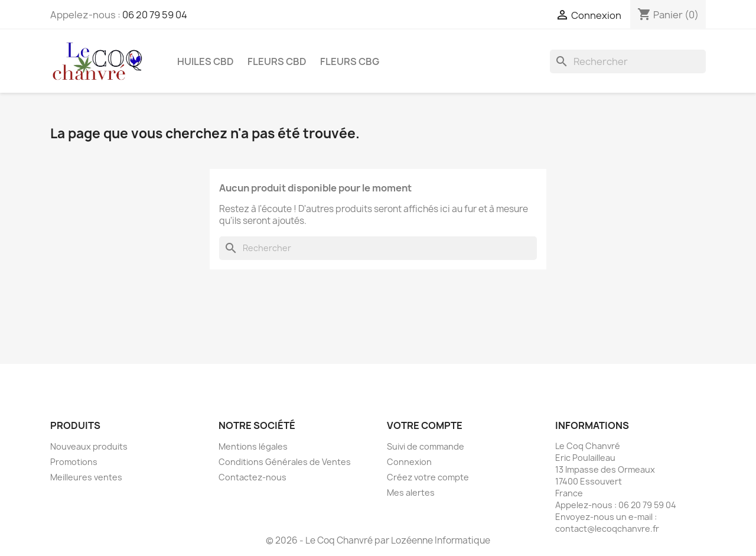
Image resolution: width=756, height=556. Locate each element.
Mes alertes (411, 492)
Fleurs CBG (350, 61)
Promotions (74, 462)
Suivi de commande (426, 446)
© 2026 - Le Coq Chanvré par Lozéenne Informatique (378, 540)
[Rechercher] (628, 61)
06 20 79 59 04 (155, 15)
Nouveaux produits (89, 446)
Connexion (409, 462)
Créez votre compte (428, 477)
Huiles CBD (206, 61)
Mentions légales (253, 446)
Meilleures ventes (86, 477)
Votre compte (425, 425)
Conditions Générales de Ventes (285, 462)
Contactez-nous (252, 477)
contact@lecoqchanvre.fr (607, 529)
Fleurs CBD (277, 61)
